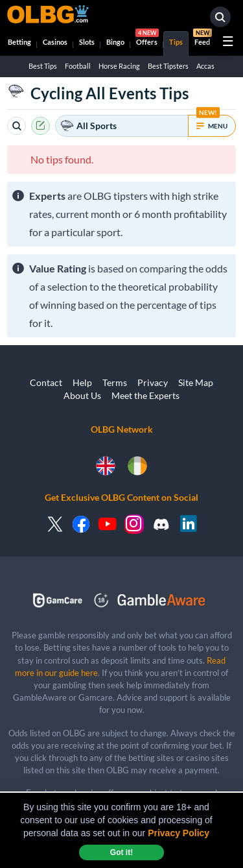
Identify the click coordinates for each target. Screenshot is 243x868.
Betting (19, 42)
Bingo (115, 42)
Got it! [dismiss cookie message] (121, 852)
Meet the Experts (145, 395)
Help (82, 382)
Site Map (196, 382)
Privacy (153, 382)
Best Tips (43, 66)
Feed (202, 39)
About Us (82, 395)
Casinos (55, 42)
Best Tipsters (168, 66)
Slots (87, 42)
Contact (46, 382)
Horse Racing (119, 66)
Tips (176, 42)
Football (78, 66)
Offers (147, 39)
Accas (205, 66)
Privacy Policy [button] (179, 833)
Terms (115, 382)
